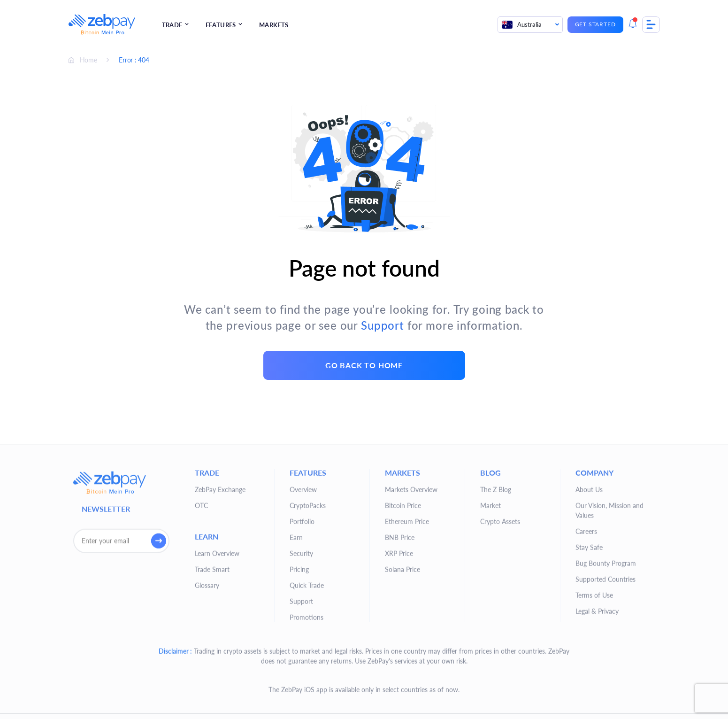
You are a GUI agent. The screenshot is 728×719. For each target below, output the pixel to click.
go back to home (364, 365)
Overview (303, 607)
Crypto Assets (500, 638)
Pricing (299, 686)
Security (301, 670)
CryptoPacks (308, 622)
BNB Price (400, 654)
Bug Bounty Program (606, 680)
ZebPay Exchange (220, 607)
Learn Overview (217, 670)
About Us (589, 607)
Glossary (207, 702)
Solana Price (402, 686)
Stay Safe (589, 664)
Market (490, 622)
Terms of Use (594, 712)
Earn (296, 654)
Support (383, 325)
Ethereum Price (407, 638)
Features (221, 25)
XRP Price (399, 670)
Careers (586, 648)
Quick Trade (307, 702)
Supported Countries (605, 696)
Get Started (595, 24)
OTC (201, 622)
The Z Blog (496, 607)
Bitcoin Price (403, 622)
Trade (172, 25)
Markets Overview (411, 607)
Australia (521, 25)
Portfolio (302, 638)
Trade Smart (212, 686)
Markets (274, 25)
